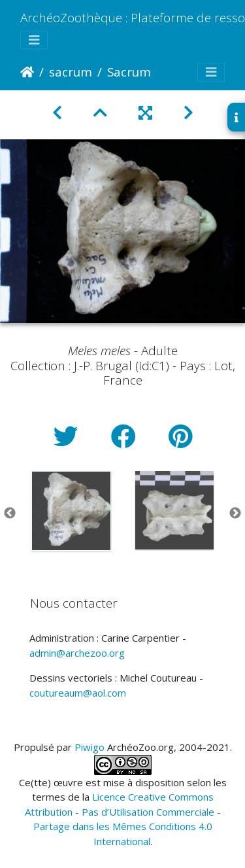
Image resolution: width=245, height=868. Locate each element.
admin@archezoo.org (77, 653)
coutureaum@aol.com (78, 693)
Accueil (27, 72)
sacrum (71, 72)
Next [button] (235, 513)
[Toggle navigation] (34, 40)
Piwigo (90, 747)
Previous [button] (10, 513)
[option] (71, 511)
